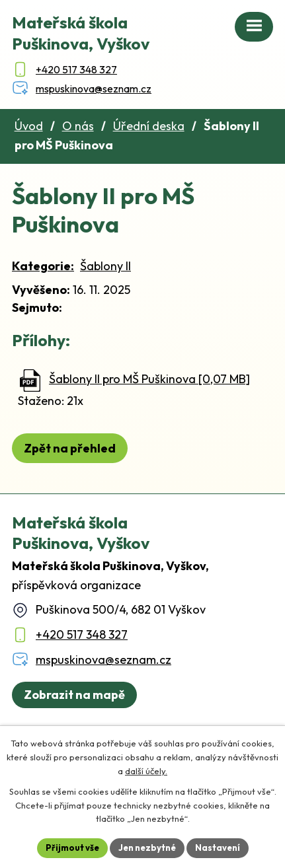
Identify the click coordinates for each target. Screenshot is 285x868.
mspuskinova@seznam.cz (103, 660)
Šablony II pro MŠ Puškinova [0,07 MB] (149, 379)
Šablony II (105, 266)
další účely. (146, 771)
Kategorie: (43, 266)
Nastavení (218, 848)
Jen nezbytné (147, 848)
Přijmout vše (72, 848)
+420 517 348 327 (82, 634)
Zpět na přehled (70, 448)
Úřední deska (149, 126)
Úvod (29, 126)
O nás (78, 126)
